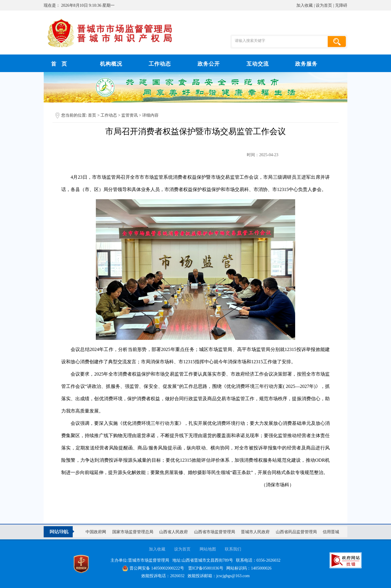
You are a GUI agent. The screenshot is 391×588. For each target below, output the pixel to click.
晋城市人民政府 (255, 532)
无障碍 (341, 5)
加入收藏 (305, 5)
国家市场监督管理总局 (133, 532)
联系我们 (233, 549)
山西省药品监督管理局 (296, 532)
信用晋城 (331, 532)
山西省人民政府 (174, 532)
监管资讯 (130, 115)
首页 (92, 115)
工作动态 (109, 115)
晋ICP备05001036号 (206, 568)
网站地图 (208, 549)
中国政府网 (96, 532)
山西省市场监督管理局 (215, 532)
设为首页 (324, 5)
